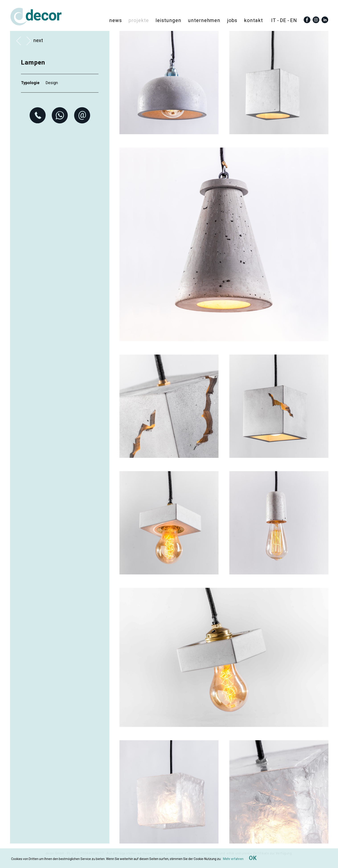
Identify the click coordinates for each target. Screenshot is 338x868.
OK (253, 858)
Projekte (139, 20)
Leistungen (168, 20)
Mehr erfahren (233, 859)
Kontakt (253, 20)
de (283, 20)
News (116, 20)
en (294, 20)
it (274, 20)
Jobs (232, 20)
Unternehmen (204, 20)
